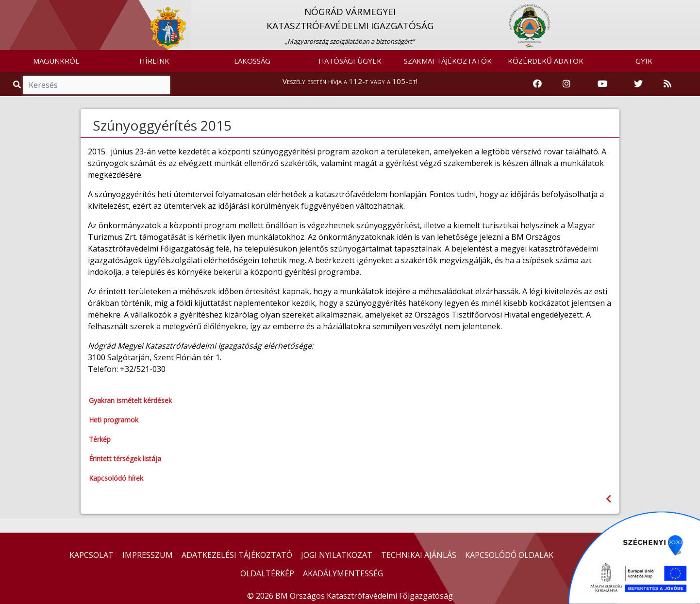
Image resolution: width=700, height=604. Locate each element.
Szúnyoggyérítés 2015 (162, 125)
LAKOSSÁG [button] (252, 61)
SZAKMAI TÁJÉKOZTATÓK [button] (448, 61)
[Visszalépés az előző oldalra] (608, 499)
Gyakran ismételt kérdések (130, 400)
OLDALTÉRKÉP (267, 573)
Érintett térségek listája (125, 459)
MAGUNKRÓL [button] (56, 61)
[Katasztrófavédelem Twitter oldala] (638, 84)
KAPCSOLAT (92, 555)
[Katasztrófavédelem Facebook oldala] (537, 84)
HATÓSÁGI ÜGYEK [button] (350, 61)
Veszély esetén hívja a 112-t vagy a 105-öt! (350, 81)
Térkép (100, 439)
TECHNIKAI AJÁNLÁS (419, 555)
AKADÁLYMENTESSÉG (343, 573)
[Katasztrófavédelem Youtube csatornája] (602, 84)
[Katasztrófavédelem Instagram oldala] (567, 84)
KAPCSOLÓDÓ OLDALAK (509, 555)
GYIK (644, 61)
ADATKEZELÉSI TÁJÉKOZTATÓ (237, 555)
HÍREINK (154, 61)
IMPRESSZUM (148, 555)
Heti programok (114, 420)
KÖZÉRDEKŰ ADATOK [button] (546, 61)
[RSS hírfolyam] (667, 84)
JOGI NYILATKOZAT (337, 555)
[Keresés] (96, 85)
